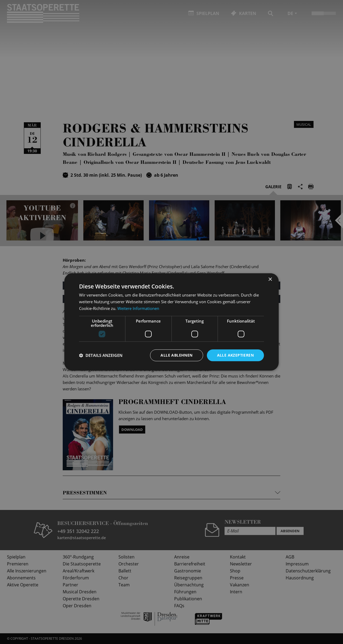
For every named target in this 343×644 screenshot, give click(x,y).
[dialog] (171, 322)
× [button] (270, 280)
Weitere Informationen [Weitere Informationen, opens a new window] (138, 308)
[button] (101, 355)
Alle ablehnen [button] (176, 355)
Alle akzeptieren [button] (235, 355)
